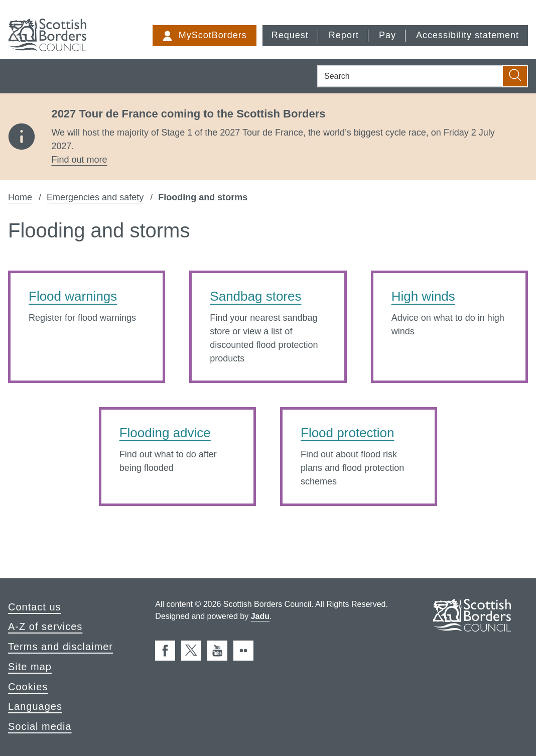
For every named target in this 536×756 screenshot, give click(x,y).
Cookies (28, 687)
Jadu (260, 616)
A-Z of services (45, 626)
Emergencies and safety (95, 197)
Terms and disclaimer (60, 647)
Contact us (35, 607)
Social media (40, 726)
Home (20, 197)
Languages (35, 706)
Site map (30, 667)
